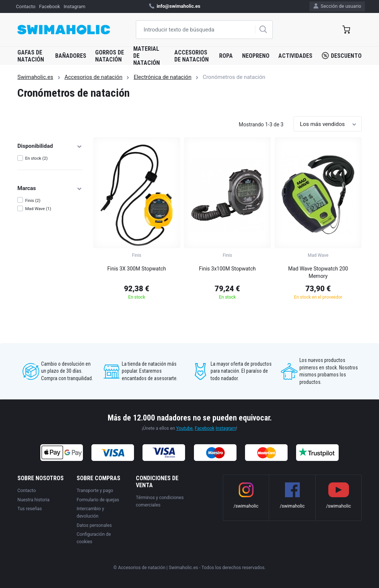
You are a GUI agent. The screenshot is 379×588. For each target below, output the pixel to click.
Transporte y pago (95, 491)
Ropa (226, 56)
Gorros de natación (110, 56)
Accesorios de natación (192, 56)
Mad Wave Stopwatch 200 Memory (318, 272)
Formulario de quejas (98, 500)
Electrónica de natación (162, 77)
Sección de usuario (337, 6)
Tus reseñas (30, 509)
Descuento (342, 56)
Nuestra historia (33, 500)
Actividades (295, 56)
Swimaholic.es (35, 77)
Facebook (50, 6)
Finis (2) (33, 200)
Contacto (26, 6)
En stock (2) (36, 158)
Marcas (50, 188)
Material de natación (147, 56)
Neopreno (256, 56)
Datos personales (94, 525)
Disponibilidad (50, 146)
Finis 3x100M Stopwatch (227, 269)
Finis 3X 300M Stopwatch (137, 269)
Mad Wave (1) (38, 209)
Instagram (75, 6)
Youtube (185, 428)
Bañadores (71, 56)
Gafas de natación (31, 56)
